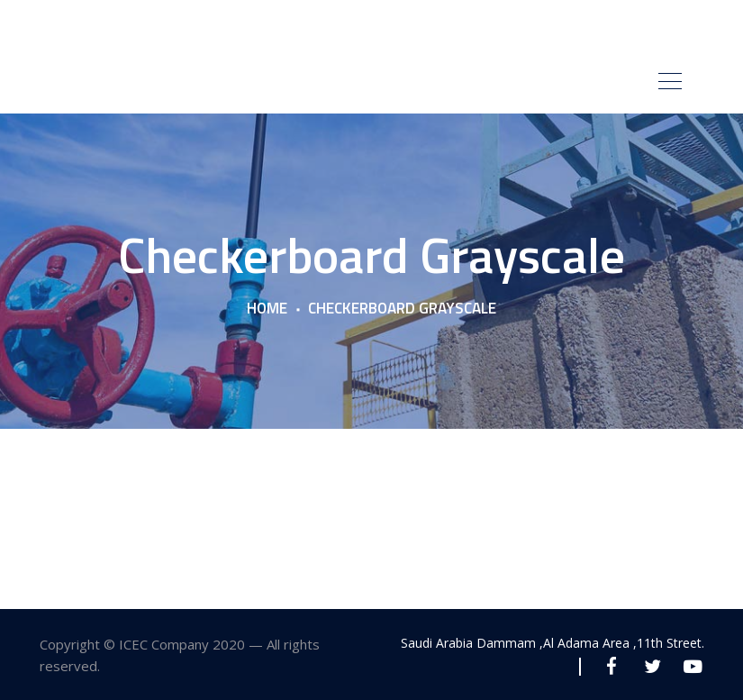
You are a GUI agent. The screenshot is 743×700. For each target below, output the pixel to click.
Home (267, 309)
